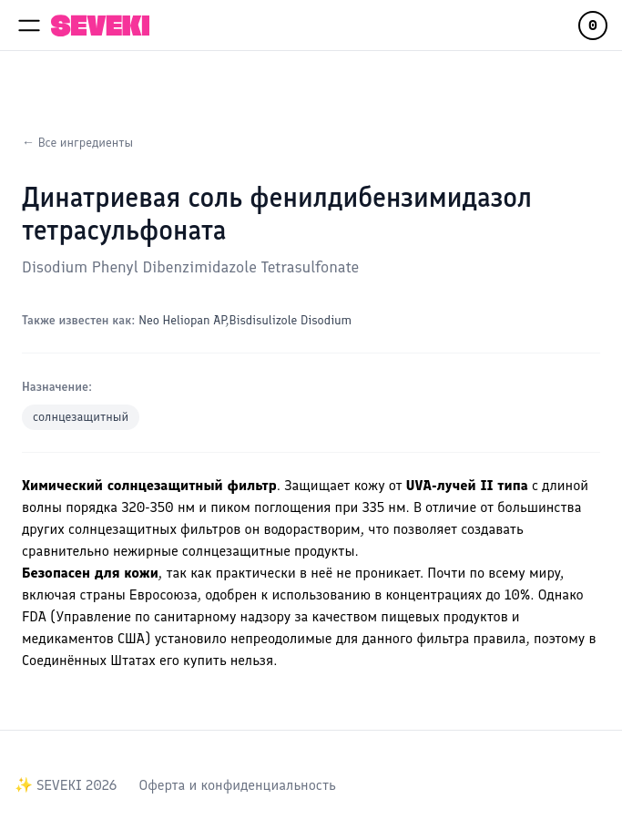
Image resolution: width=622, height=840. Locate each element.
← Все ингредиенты (77, 143)
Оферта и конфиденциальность (237, 785)
